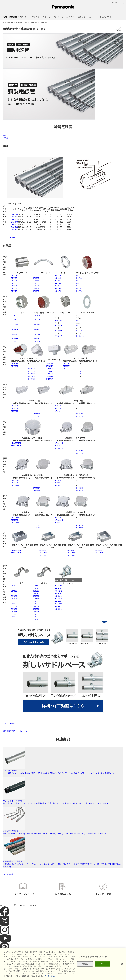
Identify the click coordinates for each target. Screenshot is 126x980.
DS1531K (36, 324)
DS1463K (15, 339)
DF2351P (36, 416)
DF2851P (80, 528)
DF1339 (36, 283)
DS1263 (58, 288)
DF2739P (36, 525)
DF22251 (67, 366)
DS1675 (14, 617)
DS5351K (80, 336)
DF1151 (14, 286)
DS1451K (15, 335)
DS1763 (79, 288)
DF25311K (59, 448)
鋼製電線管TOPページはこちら (15, 731)
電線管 (27, 22)
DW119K (14, 214)
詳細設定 (85, 964)
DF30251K (43, 553)
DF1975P (32, 379)
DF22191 (67, 363)
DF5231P (58, 326)
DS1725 (79, 278)
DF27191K (15, 517)
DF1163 (14, 288)
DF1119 (14, 275)
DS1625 (14, 591)
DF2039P (49, 371)
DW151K (14, 224)
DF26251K (15, 483)
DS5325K (80, 320)
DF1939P (32, 371)
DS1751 (79, 286)
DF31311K (71, 555)
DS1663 (14, 612)
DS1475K (15, 341)
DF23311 (14, 411)
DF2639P (36, 488)
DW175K (14, 230)
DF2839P (80, 525)
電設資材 (19, 22)
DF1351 (36, 286)
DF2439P (80, 414)
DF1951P (32, 374)
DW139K (14, 222)
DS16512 (58, 606)
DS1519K (36, 315)
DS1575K (36, 341)
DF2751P (36, 528)
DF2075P (49, 379)
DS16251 (36, 591)
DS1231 (58, 281)
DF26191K (15, 480)
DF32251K (99, 553)
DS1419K (15, 315)
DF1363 (36, 288)
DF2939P (80, 488)
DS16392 (58, 601)
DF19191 (14, 363)
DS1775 (79, 291)
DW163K (14, 227)
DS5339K (80, 331)
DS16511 (36, 606)
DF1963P (32, 376)
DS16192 (58, 586)
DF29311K (59, 485)
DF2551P (80, 453)
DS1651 (14, 606)
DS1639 (14, 601)
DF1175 (14, 291)
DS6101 (16, 443)
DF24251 (58, 408)
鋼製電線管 (35, 22)
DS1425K (15, 319)
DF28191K (59, 517)
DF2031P (49, 369)
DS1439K (15, 330)
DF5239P (58, 331)
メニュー (119, 29)
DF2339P (36, 414)
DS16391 (36, 601)
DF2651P (36, 491)
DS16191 (36, 586)
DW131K (14, 219)
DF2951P (80, 491)
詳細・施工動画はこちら (64, 580)
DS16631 (36, 612)
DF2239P (84, 371)
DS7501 (16, 550)
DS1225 (58, 278)
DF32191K (99, 550)
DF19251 (14, 366)
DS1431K (15, 324)
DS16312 (58, 596)
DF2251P (84, 374)
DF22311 (67, 369)
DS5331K (80, 326)
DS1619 (14, 586)
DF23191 (14, 406)
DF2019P (49, 363)
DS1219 (58, 275)
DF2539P (80, 451)
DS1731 (79, 281)
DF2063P (49, 376)
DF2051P (49, 374)
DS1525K (36, 319)
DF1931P (32, 369)
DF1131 (14, 281)
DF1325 (36, 278)
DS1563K (36, 339)
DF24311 (58, 411)
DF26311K (15, 485)
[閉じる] (122, 964)
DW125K (14, 217)
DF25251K (59, 446)
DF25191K (59, 443)
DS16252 (58, 591)
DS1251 (58, 286)
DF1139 (14, 283)
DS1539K (36, 330)
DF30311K (43, 555)
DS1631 (14, 596)
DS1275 (58, 291)
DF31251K (71, 553)
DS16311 (36, 596)
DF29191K (59, 480)
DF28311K (59, 523)
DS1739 (79, 283)
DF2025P (49, 366)
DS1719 (79, 275)
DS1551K (36, 335)
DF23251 (14, 408)
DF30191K (43, 550)
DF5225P (58, 320)
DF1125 (14, 278)
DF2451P (80, 416)
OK (102, 964)
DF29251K (59, 483)
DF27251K (15, 520)
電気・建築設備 (8, 22)
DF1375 (36, 291)
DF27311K (15, 523)
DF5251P (58, 336)
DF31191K (71, 550)
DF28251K (59, 520)
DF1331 (36, 281)
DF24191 (58, 406)
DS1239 (58, 283)
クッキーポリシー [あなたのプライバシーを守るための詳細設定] (51, 976)
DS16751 (36, 617)
